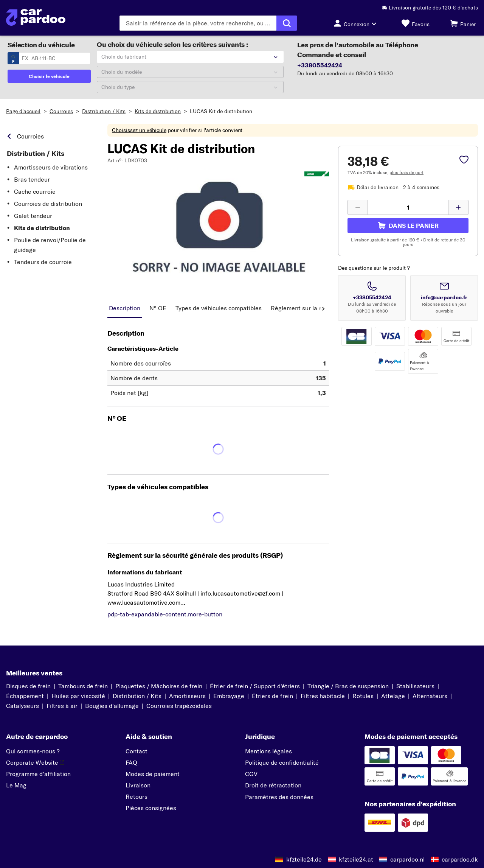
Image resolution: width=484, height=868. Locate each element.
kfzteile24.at (356, 859)
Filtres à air (62, 706)
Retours (137, 796)
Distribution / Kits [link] (36, 154)
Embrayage (229, 696)
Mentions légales (268, 751)
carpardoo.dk (460, 859)
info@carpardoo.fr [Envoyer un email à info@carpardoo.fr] (444, 297)
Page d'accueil (23, 111)
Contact (137, 751)
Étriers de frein (272, 696)
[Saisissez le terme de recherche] (198, 23)
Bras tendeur (32, 179)
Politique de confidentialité (282, 762)
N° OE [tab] (158, 308)
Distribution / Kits (104, 111)
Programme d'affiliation (38, 774)
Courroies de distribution (48, 204)
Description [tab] (125, 308)
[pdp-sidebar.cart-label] (408, 226)
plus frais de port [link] (406, 172)
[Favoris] (416, 23)
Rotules (363, 696)
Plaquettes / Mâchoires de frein (159, 686)
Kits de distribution (158, 111)
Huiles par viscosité (78, 696)
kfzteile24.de (304, 859)
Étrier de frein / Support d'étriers (255, 686)
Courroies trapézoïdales (179, 706)
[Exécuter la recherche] (287, 23)
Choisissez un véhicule (139, 130)
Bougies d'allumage (112, 706)
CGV (251, 774)
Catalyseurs (22, 706)
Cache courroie (35, 191)
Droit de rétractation (273, 785)
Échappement (25, 696)
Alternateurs (430, 696)
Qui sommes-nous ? (33, 751)
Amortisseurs (187, 696)
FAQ (131, 762)
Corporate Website (35, 762)
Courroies (61, 111)
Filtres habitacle (323, 696)
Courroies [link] (30, 136)
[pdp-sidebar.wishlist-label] (464, 160)
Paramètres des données (279, 797)
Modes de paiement (153, 774)
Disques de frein (28, 686)
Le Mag (16, 785)
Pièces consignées (151, 808)
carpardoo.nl (407, 859)
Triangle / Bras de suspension (348, 686)
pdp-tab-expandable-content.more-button (165, 614)
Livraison (138, 785)
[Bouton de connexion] (357, 23)
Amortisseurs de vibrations (51, 167)
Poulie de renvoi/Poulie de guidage (50, 245)
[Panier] (463, 23)
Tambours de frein (83, 686)
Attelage (393, 696)
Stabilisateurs (415, 686)
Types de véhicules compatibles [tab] (219, 308)
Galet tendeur (33, 216)
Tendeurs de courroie (43, 262)
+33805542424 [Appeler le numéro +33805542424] (372, 297)
